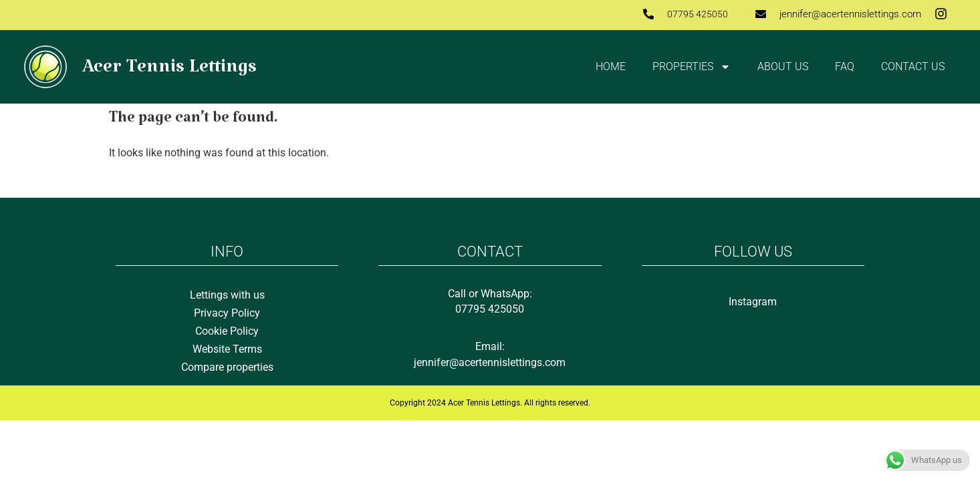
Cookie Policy (227, 331)
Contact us (913, 66)
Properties (692, 67)
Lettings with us (227, 295)
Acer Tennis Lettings (169, 72)
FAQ (845, 66)
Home (611, 66)
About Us (783, 66)
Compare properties (227, 367)
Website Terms (227, 349)
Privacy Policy (227, 313)
